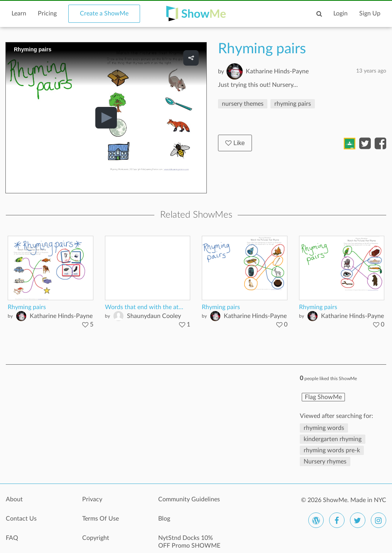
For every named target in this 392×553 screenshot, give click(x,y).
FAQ (12, 538)
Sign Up (370, 14)
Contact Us (21, 519)
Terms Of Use (101, 519)
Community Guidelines (189, 499)
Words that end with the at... (144, 307)
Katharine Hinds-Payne (277, 71)
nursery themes (243, 104)
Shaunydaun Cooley (154, 316)
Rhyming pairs (27, 307)
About (14, 499)
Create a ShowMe (104, 14)
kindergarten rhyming (333, 439)
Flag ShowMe (323, 397)
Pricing (47, 14)
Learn (19, 14)
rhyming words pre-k (332, 450)
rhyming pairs (293, 104)
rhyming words (324, 428)
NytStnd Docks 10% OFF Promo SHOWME (189, 542)
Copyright (96, 538)
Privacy (92, 499)
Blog (164, 519)
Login (340, 14)
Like (235, 143)
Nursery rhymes (325, 462)
